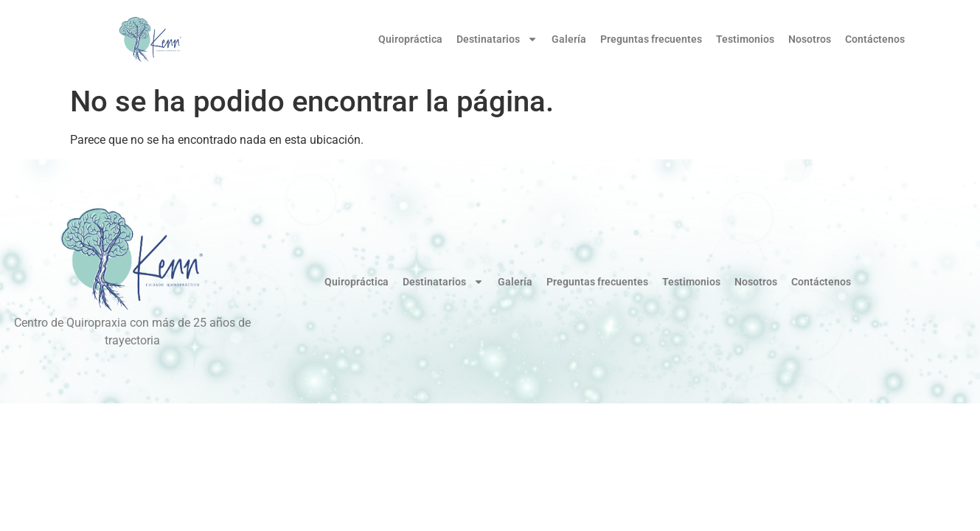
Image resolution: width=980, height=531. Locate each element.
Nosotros (810, 39)
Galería (569, 39)
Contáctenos (875, 39)
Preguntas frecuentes (651, 39)
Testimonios (745, 39)
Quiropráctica (410, 39)
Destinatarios (497, 39)
